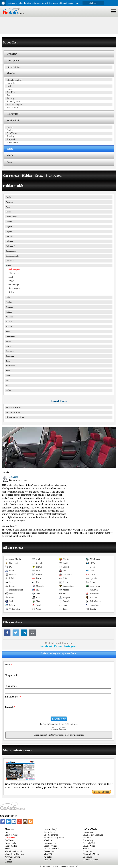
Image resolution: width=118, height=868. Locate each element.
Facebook (46, 646)
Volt (7, 385)
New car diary (50, 843)
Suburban (10, 356)
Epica (8, 297)
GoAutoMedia (89, 832)
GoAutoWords (89, 846)
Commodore (11, 251)
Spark (8, 346)
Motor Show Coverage (15, 854)
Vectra (8, 376)
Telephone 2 (11, 686)
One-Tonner (11, 336)
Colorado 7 (10, 246)
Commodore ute (12, 256)
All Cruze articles (13, 412)
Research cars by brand (54, 838)
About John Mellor (91, 854)
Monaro (9, 327)
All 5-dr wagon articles (15, 417)
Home (7, 832)
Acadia (9, 197)
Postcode (10, 707)
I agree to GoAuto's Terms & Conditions (59, 724)
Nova (8, 332)
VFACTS (48, 854)
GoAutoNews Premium (93, 835)
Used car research (51, 849)
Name (9, 665)
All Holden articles (13, 407)
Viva (8, 381)
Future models (11, 846)
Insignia (9, 312)
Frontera (9, 307)
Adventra (10, 202)
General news (50, 851)
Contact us (87, 851)
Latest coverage (12, 835)
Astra (8, 207)
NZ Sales (48, 857)
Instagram (71, 646)
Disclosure (87, 857)
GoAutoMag (88, 840)
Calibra (9, 222)
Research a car (50, 832)
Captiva (9, 231)
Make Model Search (14, 851)
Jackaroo (9, 317)
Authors (86, 849)
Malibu (9, 322)
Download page (101, 792)
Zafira (8, 390)
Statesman (10, 351)
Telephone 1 (12, 675)
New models (10, 843)
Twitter (58, 646)
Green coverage (50, 846)
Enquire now (59, 719)
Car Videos (10, 840)
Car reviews (10, 838)
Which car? (49, 840)
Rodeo (8, 341)
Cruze (9, 266)
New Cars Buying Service (12, 858)
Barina (9, 212)
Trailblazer (10, 366)
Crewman (10, 261)
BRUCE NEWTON (20, 480)
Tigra (8, 361)
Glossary (47, 860)
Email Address (13, 697)
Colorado (10, 241)
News (7, 849)
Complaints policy (90, 860)
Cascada (9, 236)
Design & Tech (89, 843)
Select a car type (51, 835)
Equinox (9, 302)
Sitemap (8, 862)
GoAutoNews (88, 838)
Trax (8, 371)
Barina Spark (11, 217)
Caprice (9, 227)
